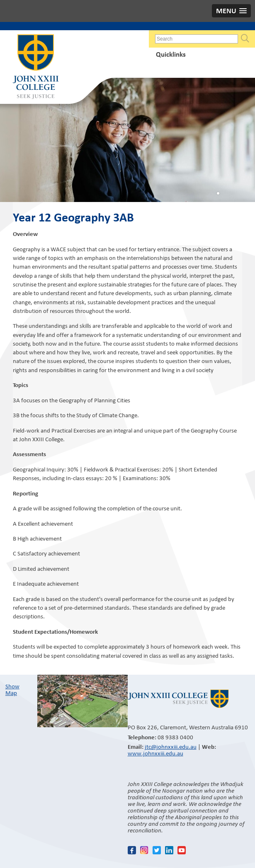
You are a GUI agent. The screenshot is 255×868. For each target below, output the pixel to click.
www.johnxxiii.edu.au (155, 753)
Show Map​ (12, 690)
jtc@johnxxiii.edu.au (171, 747)
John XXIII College (36, 67)
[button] (231, 11)
